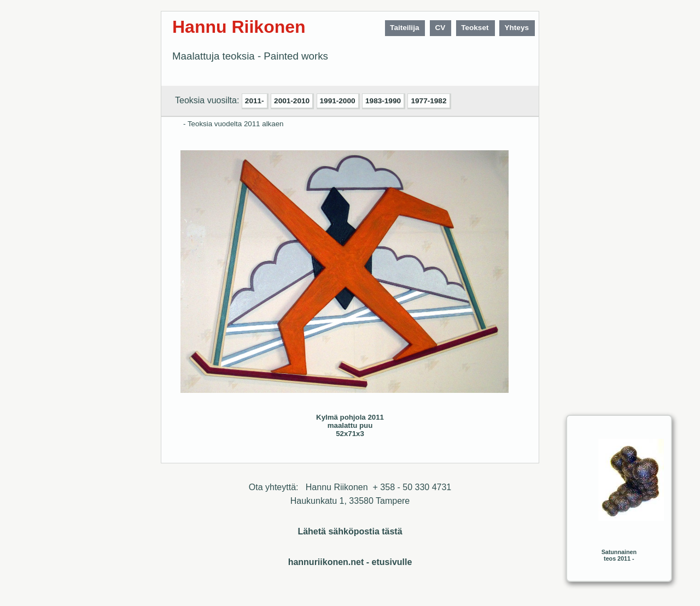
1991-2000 (338, 101)
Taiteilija (404, 28)
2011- (255, 101)
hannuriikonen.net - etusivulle (350, 562)
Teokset (475, 28)
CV (440, 28)
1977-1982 (428, 101)
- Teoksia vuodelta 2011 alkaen (234, 124)
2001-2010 (292, 101)
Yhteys (517, 28)
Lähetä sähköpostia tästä (350, 531)
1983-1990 (383, 101)
